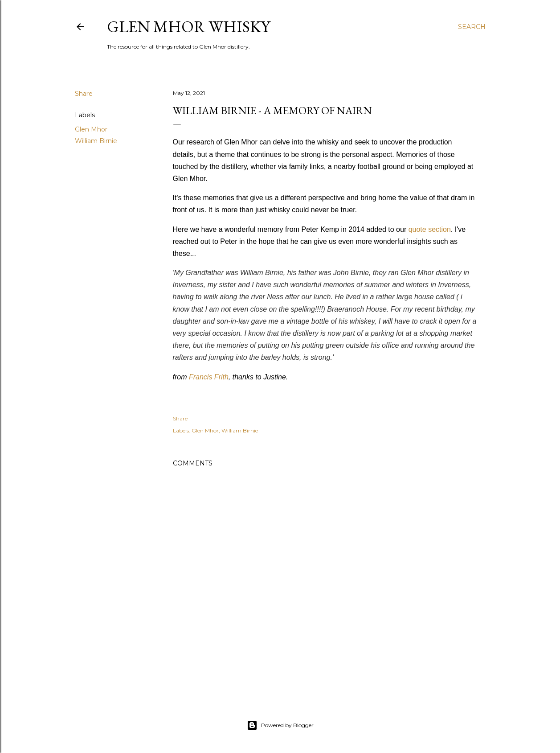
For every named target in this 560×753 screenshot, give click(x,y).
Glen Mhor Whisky (188, 27)
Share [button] (84, 94)
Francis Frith (209, 377)
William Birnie (96, 141)
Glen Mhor (91, 129)
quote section (430, 229)
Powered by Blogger (280, 725)
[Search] (472, 27)
